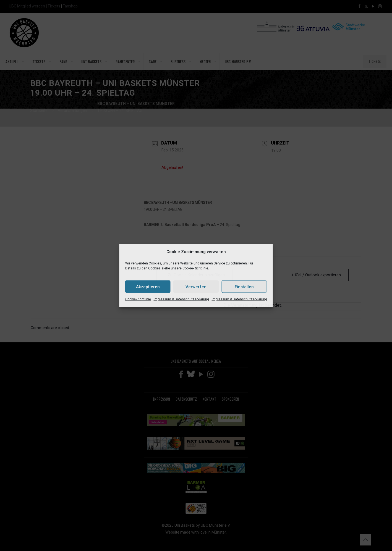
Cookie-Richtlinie (138, 299)
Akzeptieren (148, 287)
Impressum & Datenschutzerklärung (181, 299)
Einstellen (244, 287)
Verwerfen (196, 287)
